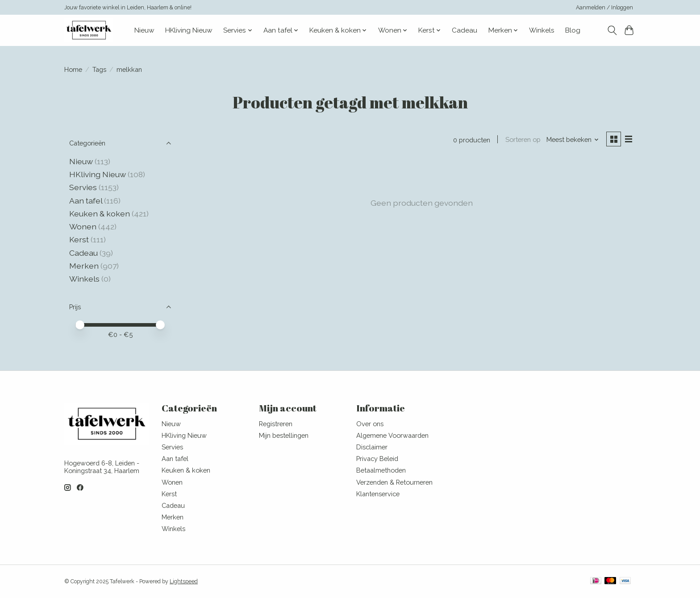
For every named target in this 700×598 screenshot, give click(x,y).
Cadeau (465, 30)
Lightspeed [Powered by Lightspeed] (184, 581)
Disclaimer (372, 447)
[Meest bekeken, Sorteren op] (571, 140)
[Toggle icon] (612, 30)
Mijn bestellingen (284, 435)
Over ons (370, 424)
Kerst (80, 239)
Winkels (542, 30)
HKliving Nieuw (189, 30)
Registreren (276, 424)
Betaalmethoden (381, 470)
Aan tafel (87, 201)
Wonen (83, 226)
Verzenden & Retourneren (394, 482)
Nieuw (144, 30)
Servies (83, 187)
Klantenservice (378, 494)
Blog (573, 30)
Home (73, 69)
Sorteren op (521, 140)
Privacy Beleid (377, 459)
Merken (84, 266)
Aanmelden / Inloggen (604, 8)
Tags (99, 69)
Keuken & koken (100, 214)
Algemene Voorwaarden (392, 435)
